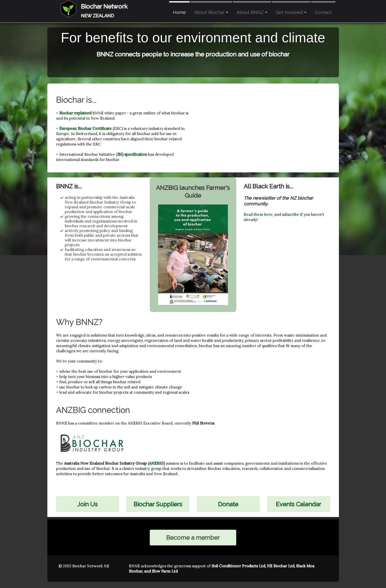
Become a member (193, 538)
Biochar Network (104, 6)
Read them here (258, 214)
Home (179, 12)
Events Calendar (299, 504)
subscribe (291, 214)
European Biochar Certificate (85, 128)
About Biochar (211, 12)
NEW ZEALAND (98, 16)
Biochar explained (75, 113)
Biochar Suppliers (158, 504)
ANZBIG (156, 463)
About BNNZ (252, 12)
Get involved (291, 12)
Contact (323, 12)
